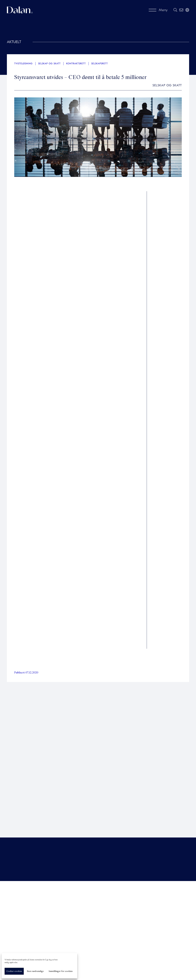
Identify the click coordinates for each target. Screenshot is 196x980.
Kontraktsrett (76, 64)
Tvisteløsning (23, 64)
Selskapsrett (100, 64)
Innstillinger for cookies (61, 971)
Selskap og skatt (49, 64)
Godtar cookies (14, 971)
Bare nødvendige (35, 971)
